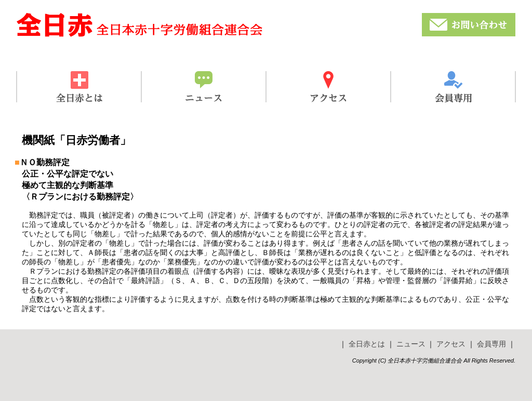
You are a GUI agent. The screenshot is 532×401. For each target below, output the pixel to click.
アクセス (451, 344)
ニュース (411, 344)
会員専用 (491, 344)
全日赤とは (367, 344)
